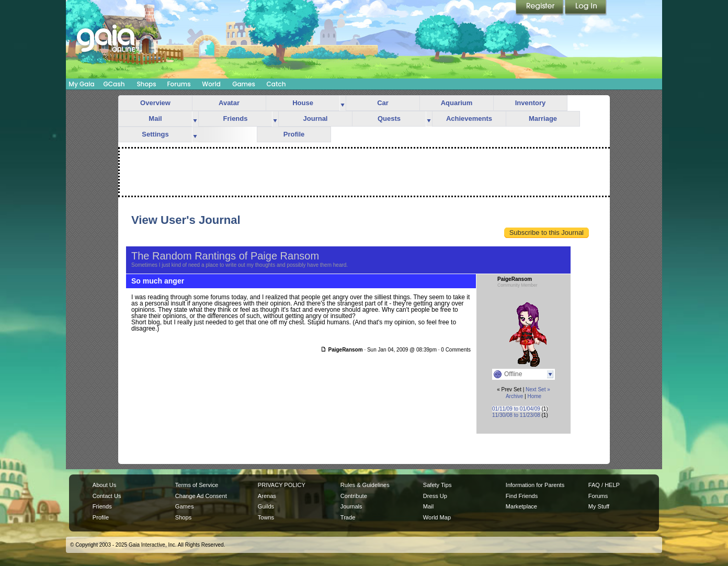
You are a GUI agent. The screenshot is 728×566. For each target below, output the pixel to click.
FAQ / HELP (604, 485)
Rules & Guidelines (365, 485)
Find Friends (522, 496)
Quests (389, 118)
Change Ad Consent (201, 496)
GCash (114, 84)
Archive (514, 396)
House (303, 103)
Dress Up (435, 496)
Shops (146, 84)
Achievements (469, 118)
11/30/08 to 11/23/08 (516, 415)
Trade (348, 517)
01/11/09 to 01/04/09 (516, 409)
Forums (179, 84)
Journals (351, 506)
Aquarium (457, 103)
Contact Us (107, 496)
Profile (294, 134)
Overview (155, 103)
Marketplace (521, 506)
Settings (155, 134)
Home (534, 396)
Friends (236, 118)
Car (383, 103)
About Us (104, 485)
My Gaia (81, 84)
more (343, 103)
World (211, 84)
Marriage (543, 118)
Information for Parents (535, 485)
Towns (266, 517)
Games (244, 84)
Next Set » (538, 389)
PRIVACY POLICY (282, 485)
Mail (155, 118)
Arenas (267, 496)
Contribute (354, 496)
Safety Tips (437, 485)
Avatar (229, 103)
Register (540, 8)
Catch (276, 84)
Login (586, 8)
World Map (437, 517)
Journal (316, 118)
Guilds (266, 506)
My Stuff (599, 506)
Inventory (531, 103)
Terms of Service (197, 485)
